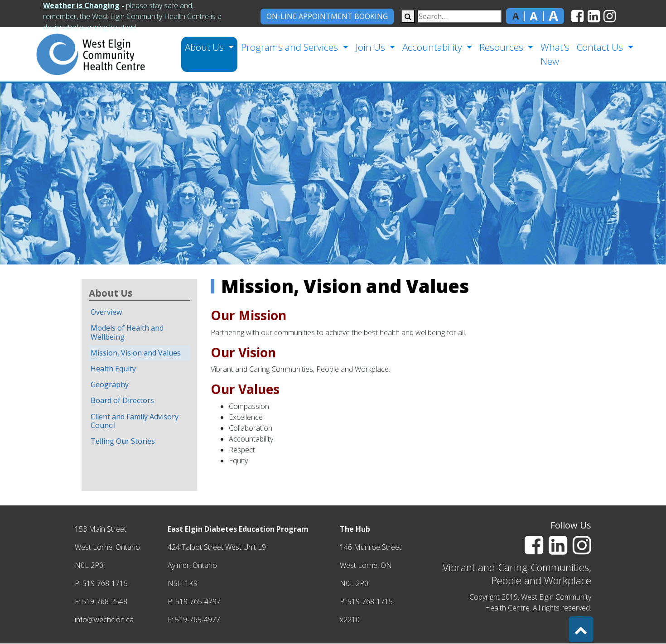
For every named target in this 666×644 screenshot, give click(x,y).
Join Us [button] (372, 47)
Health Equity (113, 369)
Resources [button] (502, 47)
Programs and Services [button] (291, 47)
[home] (76, 55)
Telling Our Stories (123, 441)
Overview (106, 312)
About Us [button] (205, 47)
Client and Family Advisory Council (135, 421)
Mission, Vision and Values (136, 353)
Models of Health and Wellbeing (127, 332)
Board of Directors (122, 400)
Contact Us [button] (601, 47)
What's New (555, 54)
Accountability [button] (433, 47)
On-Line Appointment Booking (327, 16)
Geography (110, 384)
